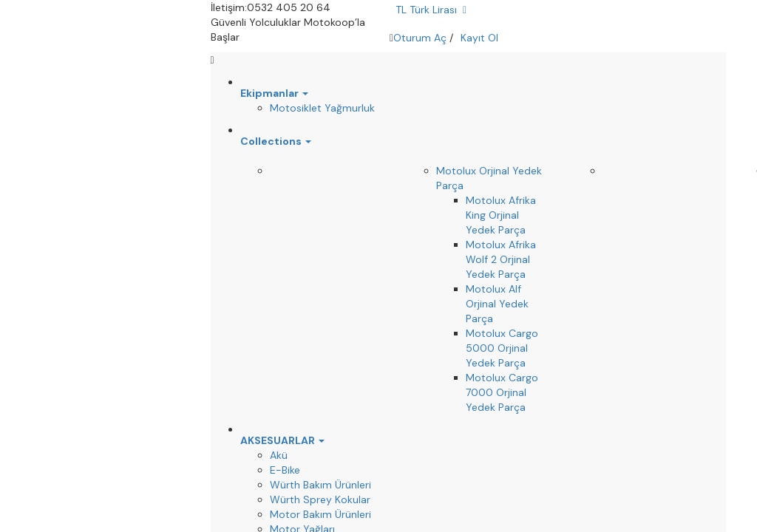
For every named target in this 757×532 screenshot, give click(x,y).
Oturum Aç (420, 38)
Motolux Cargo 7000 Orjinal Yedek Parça (502, 392)
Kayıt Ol (479, 38)
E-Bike (285, 470)
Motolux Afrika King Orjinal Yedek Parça (501, 215)
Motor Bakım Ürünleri (320, 514)
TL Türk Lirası (431, 10)
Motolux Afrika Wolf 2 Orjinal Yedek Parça (501, 259)
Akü (279, 455)
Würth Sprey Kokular (320, 499)
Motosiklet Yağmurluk (322, 108)
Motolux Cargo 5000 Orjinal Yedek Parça (502, 348)
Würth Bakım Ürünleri (320, 485)
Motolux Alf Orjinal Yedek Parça (497, 304)
